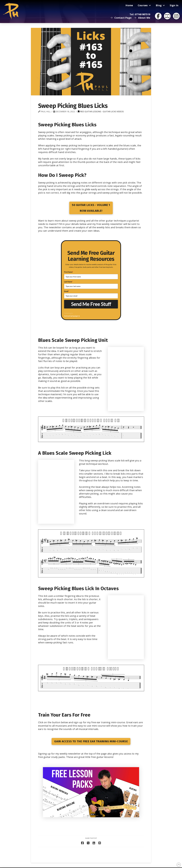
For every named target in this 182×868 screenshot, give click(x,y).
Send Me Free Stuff (91, 304)
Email (67, 291)
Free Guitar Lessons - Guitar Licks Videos (101, 111)
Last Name (68, 282)
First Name (69, 272)
